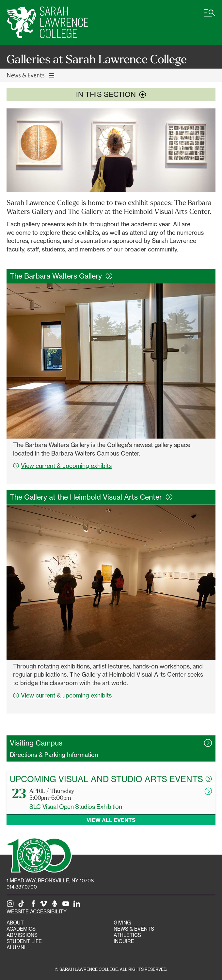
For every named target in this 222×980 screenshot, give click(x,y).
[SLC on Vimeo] (45, 905)
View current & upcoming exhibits (62, 466)
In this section (111, 94)
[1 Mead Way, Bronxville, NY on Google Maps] (50, 881)
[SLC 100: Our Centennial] (39, 855)
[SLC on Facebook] (34, 905)
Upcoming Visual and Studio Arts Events (111, 779)
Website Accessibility (37, 912)
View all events (111, 820)
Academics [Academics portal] (21, 929)
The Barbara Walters (61, 276)
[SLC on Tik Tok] (23, 905)
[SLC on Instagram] (11, 905)
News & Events (134, 929)
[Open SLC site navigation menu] (210, 16)
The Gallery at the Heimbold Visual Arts (91, 497)
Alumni (16, 948)
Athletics (127, 935)
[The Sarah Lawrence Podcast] (56, 905)
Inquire (124, 941)
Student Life (24, 941)
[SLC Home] (47, 23)
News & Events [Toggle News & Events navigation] (31, 75)
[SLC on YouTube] (67, 905)
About (15, 923)
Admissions (22, 935)
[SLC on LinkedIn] (78, 905)
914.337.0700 (22, 887)
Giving (122, 923)
